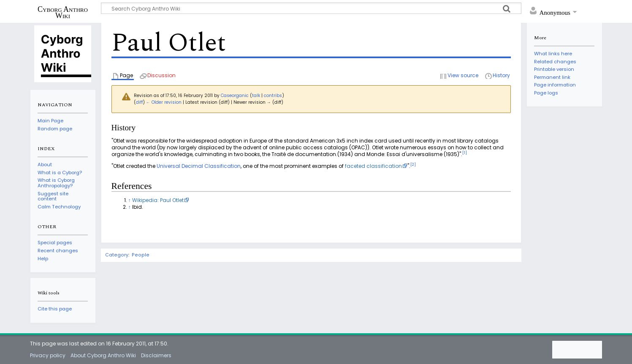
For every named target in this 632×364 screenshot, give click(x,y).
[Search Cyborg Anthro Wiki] (311, 8)
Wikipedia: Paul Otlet (158, 200)
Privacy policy (48, 355)
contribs (273, 96)
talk (256, 96)
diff (139, 102)
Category (117, 255)
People (141, 255)
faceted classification (373, 166)
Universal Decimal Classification (199, 166)
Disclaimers (156, 355)
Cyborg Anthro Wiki (63, 12)
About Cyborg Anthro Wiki (103, 355)
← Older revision (164, 102)
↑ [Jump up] (130, 200)
